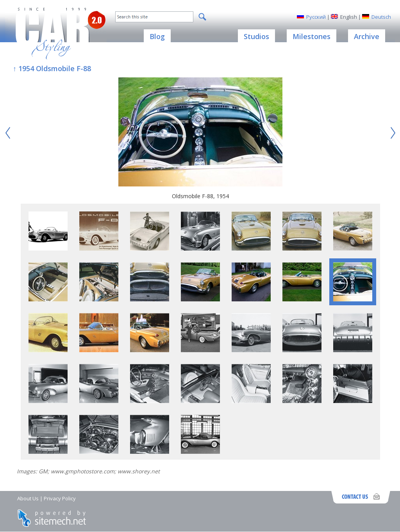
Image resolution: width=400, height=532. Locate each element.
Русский (316, 17)
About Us (28, 498)
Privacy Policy (60, 498)
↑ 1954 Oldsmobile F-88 (52, 68)
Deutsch (381, 17)
